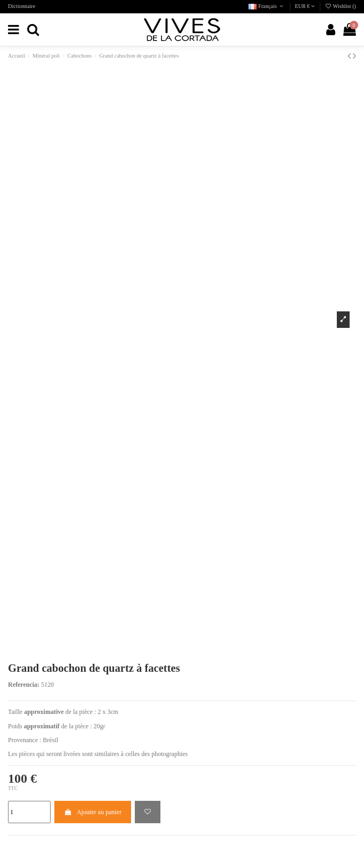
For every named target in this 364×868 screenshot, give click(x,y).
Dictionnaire (22, 6)
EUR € (305, 6)
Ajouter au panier (93, 812)
